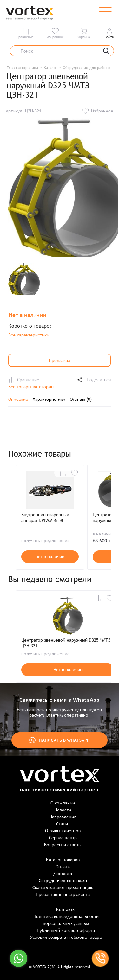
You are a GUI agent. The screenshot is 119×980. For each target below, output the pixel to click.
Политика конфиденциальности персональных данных (66, 920)
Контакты (66, 909)
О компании (63, 803)
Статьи (63, 824)
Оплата (63, 867)
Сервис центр (63, 838)
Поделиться (94, 380)
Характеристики (49, 399)
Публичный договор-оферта (66, 930)
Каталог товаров (63, 860)
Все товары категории (31, 387)
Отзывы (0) (81, 399)
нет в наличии (50, 557)
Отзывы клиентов (63, 831)
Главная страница (22, 68)
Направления (63, 817)
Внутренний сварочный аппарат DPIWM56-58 (45, 517)
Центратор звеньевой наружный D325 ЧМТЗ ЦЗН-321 (66, 643)
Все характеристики (29, 335)
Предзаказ (59, 360)
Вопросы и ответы (63, 845)
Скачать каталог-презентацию (63, 887)
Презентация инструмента (63, 894)
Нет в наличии (68, 670)
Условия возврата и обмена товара (66, 937)
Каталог (50, 68)
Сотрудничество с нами (63, 881)
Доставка (63, 874)
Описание (18, 399)
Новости (63, 810)
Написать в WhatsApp (59, 740)
